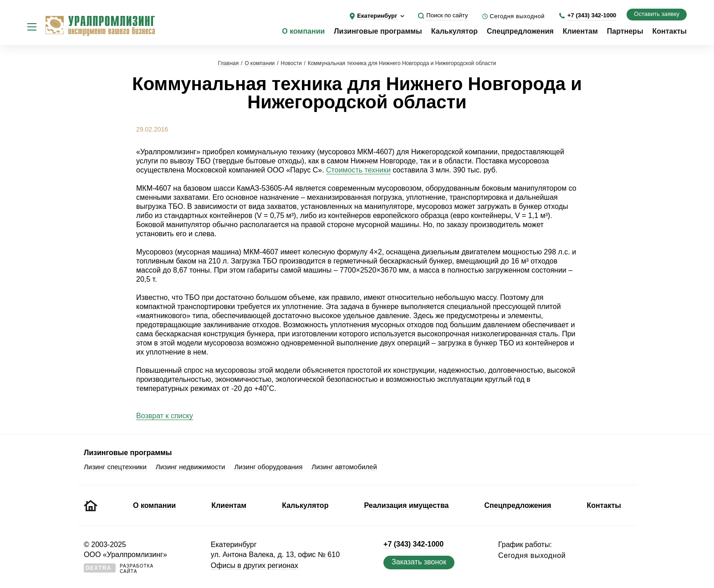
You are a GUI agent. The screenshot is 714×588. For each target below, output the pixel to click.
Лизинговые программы (378, 31)
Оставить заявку (657, 14)
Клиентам (580, 31)
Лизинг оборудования (268, 467)
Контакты (670, 31)
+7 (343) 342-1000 (592, 15)
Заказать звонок (419, 562)
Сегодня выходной (517, 16)
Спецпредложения (520, 31)
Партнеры (625, 31)
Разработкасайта (119, 569)
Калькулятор (454, 31)
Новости (291, 63)
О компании (303, 31)
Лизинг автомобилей (344, 467)
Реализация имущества (407, 505)
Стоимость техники (358, 170)
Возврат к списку (165, 416)
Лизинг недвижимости (191, 467)
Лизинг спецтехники (115, 467)
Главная (229, 63)
